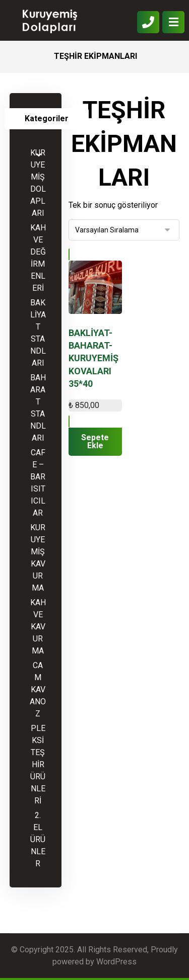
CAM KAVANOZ (38, 689)
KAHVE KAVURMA (38, 627)
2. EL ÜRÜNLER (38, 839)
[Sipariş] (124, 230)
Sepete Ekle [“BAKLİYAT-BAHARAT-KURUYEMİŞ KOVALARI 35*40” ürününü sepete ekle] (95, 441)
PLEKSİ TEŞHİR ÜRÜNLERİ (38, 764)
